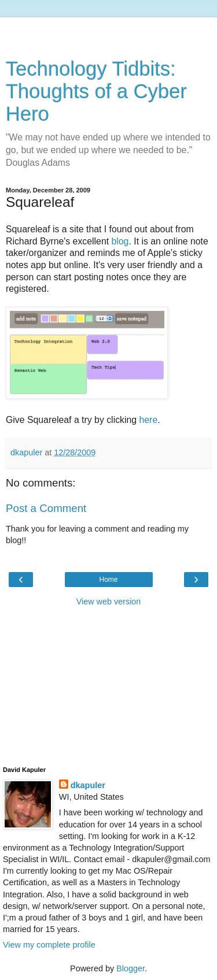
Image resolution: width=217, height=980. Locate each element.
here (149, 420)
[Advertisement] (109, 32)
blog (120, 241)
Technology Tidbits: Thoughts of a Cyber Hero (96, 91)
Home (108, 580)
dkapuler (88, 785)
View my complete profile (49, 945)
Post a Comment (46, 508)
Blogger (130, 968)
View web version (109, 602)
